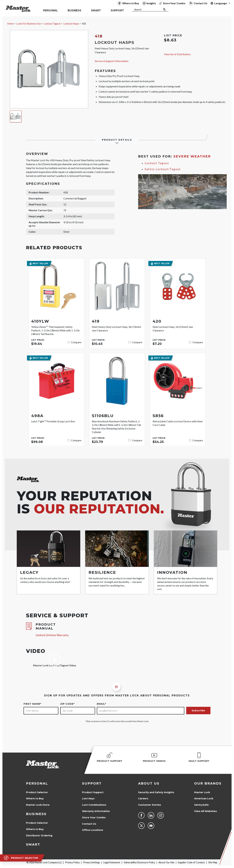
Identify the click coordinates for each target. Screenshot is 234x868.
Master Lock (202, 792)
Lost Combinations (94, 805)
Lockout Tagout (52, 24)
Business (36, 814)
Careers (143, 799)
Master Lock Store (38, 805)
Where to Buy (35, 799)
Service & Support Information (112, 61)
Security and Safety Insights (156, 792)
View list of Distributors (177, 54)
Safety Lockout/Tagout (163, 169)
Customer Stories (150, 805)
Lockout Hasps (71, 24)
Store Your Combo (94, 818)
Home (10, 24)
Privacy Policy (72, 862)
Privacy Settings (91, 862)
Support (92, 783)
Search (138, 9)
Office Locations (93, 830)
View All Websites (206, 811)
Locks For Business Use (29, 24)
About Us (149, 783)
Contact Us (89, 824)
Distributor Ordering (39, 836)
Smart (33, 844)
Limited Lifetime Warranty (52, 635)
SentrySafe (201, 805)
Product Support (93, 792)
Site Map (213, 862)
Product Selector (37, 792)
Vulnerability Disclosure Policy (139, 862)
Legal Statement (112, 862)
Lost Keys (88, 799)
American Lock (204, 799)
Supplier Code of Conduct (191, 862)
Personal (37, 783)
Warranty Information (96, 811)
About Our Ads (166, 862)
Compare (76, 342)
